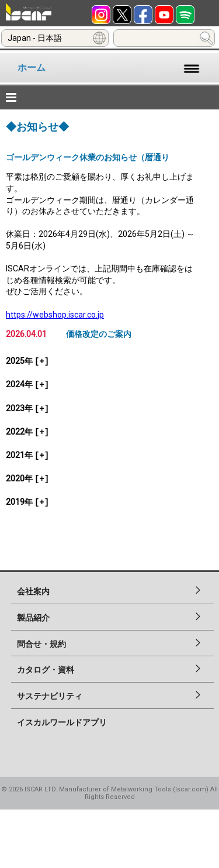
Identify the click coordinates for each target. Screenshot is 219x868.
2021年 (27, 455)
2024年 (27, 384)
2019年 (27, 502)
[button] (109, 97)
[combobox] (55, 38)
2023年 (27, 408)
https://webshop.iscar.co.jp (55, 315)
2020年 (27, 478)
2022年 (27, 432)
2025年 (27, 361)
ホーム (32, 68)
